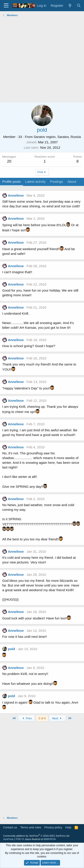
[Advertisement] (42, 60)
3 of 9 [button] (42, 718)
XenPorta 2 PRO (12, 839)
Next (57, 718)
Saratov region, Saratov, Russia (57, 137)
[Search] (79, 5)
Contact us (10, 827)
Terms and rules (31, 827)
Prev (27, 718)
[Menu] (6, 6)
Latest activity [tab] (36, 182)
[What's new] (70, 5)
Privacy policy (53, 827)
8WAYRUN (50, 839)
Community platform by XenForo (37, 836)
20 (9, 161)
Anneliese (16, 195)
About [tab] (72, 182)
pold (11, 649)
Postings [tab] (56, 182)
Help (68, 827)
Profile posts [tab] (12, 182)
